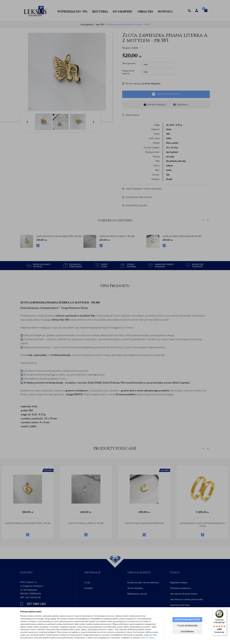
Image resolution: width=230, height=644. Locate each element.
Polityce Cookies (147, 638)
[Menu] (225, 610)
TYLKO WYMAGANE (187, 626)
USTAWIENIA (187, 632)
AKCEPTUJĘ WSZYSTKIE (187, 619)
